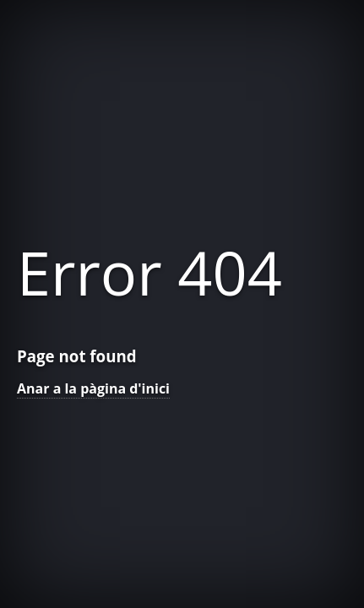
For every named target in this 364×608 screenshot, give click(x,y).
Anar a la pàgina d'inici (93, 388)
